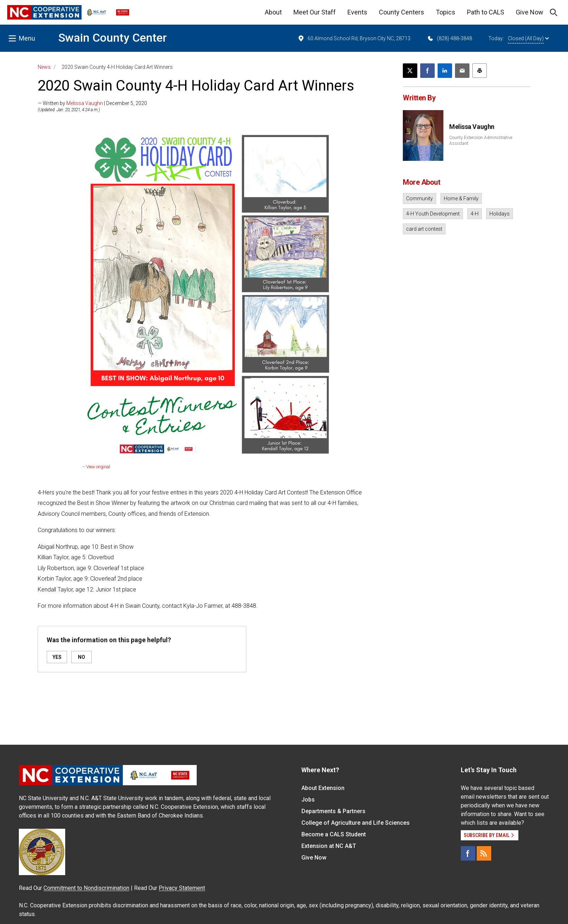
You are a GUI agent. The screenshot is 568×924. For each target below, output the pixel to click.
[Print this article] (480, 71)
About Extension (323, 788)
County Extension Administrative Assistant (481, 141)
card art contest (424, 229)
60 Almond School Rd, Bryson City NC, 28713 (354, 38)
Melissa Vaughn (85, 103)
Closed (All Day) (528, 38)
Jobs (308, 800)
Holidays (500, 214)
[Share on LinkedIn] (445, 71)
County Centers (402, 12)
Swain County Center (113, 38)
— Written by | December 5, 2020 (92, 103)
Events (357, 12)
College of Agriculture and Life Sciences (356, 823)
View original (98, 467)
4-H (475, 214)
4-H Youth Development (433, 214)
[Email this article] (462, 71)
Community (419, 198)
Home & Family (461, 198)
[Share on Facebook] (427, 71)
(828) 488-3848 (449, 38)
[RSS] (484, 853)
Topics (446, 12)
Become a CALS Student (334, 834)
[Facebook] (468, 853)
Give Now (530, 12)
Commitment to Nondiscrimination (86, 888)
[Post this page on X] (410, 71)
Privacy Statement (182, 888)
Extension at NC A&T (329, 846)
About (273, 12)
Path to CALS (486, 12)
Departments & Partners (333, 811)
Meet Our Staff (315, 12)
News (44, 67)
